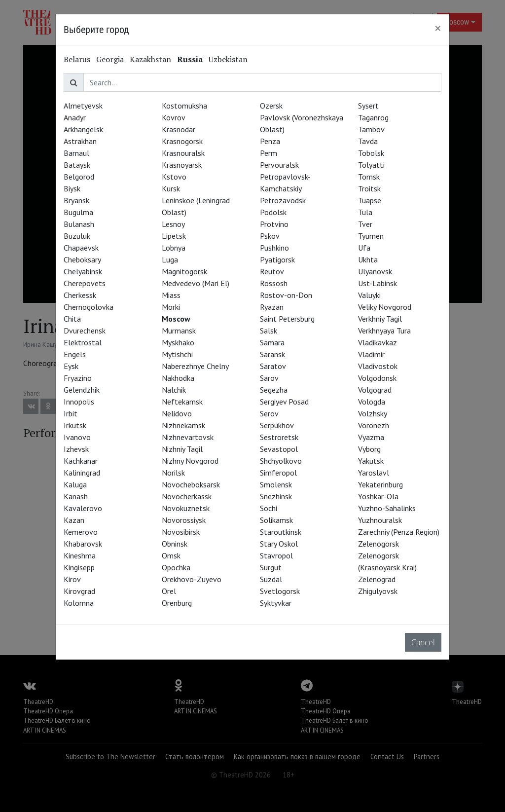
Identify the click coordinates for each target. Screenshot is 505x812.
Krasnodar (179, 129)
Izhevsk (76, 449)
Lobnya (174, 248)
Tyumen (371, 236)
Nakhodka (178, 378)
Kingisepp (79, 567)
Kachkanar (81, 461)
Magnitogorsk (184, 271)
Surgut (271, 567)
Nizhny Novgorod (190, 461)
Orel (169, 591)
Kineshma (80, 555)
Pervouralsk (279, 165)
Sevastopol (279, 449)
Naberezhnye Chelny (195, 366)
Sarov (269, 378)
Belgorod (79, 177)
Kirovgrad (79, 591)
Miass (171, 295)
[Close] (438, 28)
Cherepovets (85, 283)
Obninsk (175, 544)
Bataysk (77, 165)
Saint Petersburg (287, 319)
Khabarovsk (83, 544)
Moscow (176, 319)
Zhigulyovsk (378, 591)
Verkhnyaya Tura (384, 331)
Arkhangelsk (83, 129)
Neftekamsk (182, 402)
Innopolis (79, 402)
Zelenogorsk (379, 544)
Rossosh (274, 283)
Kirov (72, 579)
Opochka (176, 567)
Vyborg (369, 449)
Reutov (272, 271)
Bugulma (78, 212)
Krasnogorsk (182, 141)
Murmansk (179, 331)
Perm (269, 153)
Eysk (71, 366)
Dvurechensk (85, 331)
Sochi (269, 508)
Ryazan (272, 307)
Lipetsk (174, 236)
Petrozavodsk (283, 200)
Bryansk (76, 200)
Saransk (272, 354)
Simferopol (278, 473)
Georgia (110, 59)
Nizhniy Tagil (182, 449)
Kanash (76, 496)
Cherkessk (80, 295)
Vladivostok (378, 366)
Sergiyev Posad (284, 402)
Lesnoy (173, 224)
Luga (170, 259)
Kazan (74, 520)
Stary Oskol (279, 544)
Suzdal (271, 579)
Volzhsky (373, 413)
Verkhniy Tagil (380, 319)
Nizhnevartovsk (188, 437)
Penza (270, 141)
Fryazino (78, 378)
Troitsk (369, 188)
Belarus (77, 59)
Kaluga (75, 484)
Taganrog (373, 117)
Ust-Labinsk (378, 283)
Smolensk (276, 484)
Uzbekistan (228, 59)
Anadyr (75, 117)
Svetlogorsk (280, 591)
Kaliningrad (82, 473)
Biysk (72, 188)
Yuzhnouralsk (380, 520)
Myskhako (178, 342)
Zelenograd (377, 579)
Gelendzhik (82, 390)
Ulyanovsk (375, 271)
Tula (365, 212)
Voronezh (374, 425)
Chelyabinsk (83, 271)
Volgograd (375, 390)
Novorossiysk (184, 520)
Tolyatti (371, 165)
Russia (190, 59)
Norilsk (173, 473)
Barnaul (76, 153)
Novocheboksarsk (191, 484)
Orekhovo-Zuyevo (192, 579)
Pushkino (274, 248)
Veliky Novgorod (385, 307)
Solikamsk (276, 520)
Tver (365, 224)
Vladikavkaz (378, 342)
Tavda (368, 141)
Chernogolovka (89, 307)
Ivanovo (77, 437)
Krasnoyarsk (182, 165)
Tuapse (370, 200)
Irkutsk (75, 425)
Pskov (270, 236)
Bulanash (79, 224)
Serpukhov (277, 425)
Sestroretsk (279, 437)
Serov (269, 413)
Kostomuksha (184, 106)
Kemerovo (81, 532)
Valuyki (369, 295)
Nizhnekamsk (183, 425)
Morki (171, 307)
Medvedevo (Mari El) (196, 283)
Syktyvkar (276, 603)
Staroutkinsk (281, 532)
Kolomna (79, 603)
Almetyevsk (83, 106)
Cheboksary (82, 259)
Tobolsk (371, 153)
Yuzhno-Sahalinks (387, 508)
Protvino (274, 224)
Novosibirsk (181, 532)
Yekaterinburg (380, 484)
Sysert (368, 106)
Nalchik (174, 390)
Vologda (372, 402)
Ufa (364, 248)
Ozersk (271, 106)
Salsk (269, 331)
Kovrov (174, 117)
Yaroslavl (374, 473)
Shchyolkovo (281, 461)
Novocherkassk (187, 496)
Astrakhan (80, 141)
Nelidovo (177, 413)
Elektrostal (83, 342)
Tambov (371, 129)
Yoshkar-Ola (378, 496)
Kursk (171, 188)
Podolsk (273, 212)
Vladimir (371, 354)
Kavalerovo (83, 508)
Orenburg (177, 603)
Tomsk (369, 177)
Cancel (423, 642)
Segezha (274, 390)
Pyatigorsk (277, 259)
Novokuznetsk (186, 508)
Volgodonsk (377, 378)
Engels (75, 354)
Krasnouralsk (183, 153)
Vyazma (371, 437)
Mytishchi (177, 354)
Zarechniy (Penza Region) (399, 532)
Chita (72, 319)
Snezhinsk (276, 496)
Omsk (171, 555)
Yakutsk (371, 461)
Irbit (71, 413)
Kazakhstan (150, 59)
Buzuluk (77, 236)
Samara (272, 342)
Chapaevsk (81, 248)
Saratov (273, 366)
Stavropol (276, 555)
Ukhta (368, 259)
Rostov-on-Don (286, 295)
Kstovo (174, 177)
